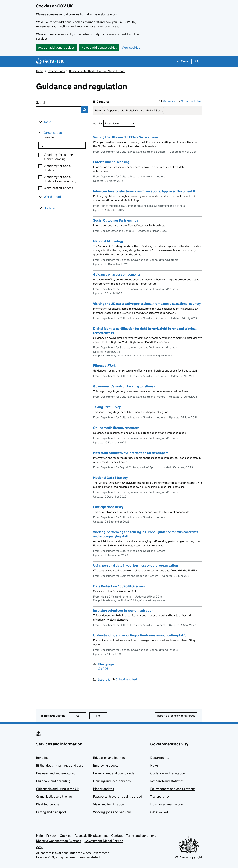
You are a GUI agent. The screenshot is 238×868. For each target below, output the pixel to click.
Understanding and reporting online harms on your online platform (142, 635)
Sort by (97, 123)
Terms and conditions (141, 836)
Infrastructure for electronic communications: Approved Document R (144, 191)
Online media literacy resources (116, 428)
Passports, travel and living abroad (118, 797)
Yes (81, 716)
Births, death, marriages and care (60, 765)
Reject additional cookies (99, 47)
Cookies (66, 836)
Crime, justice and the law (54, 797)
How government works (167, 804)
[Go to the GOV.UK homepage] (50, 61)
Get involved (159, 812)
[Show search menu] (197, 61)
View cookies (131, 47)
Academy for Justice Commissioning (59, 157)
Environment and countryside (114, 773)
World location (54, 197)
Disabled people (48, 804)
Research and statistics (167, 781)
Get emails (167, 101)
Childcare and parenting (53, 781)
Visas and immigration (109, 804)
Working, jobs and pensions (112, 812)
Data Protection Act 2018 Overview (119, 586)
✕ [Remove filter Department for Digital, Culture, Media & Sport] (105, 111)
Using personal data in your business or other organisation (136, 566)
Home (40, 71)
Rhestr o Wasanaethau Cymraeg (59, 841)
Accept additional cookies (56, 47)
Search (54, 102)
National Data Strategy (110, 478)
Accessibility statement (91, 836)
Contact (117, 836)
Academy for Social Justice (58, 168)
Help (39, 836)
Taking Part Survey (107, 407)
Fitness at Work (104, 366)
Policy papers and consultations (173, 789)
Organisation (53, 133)
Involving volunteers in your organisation (123, 610)
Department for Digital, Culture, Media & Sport (97, 71)
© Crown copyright (189, 857)
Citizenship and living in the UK (58, 789)
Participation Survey (108, 507)
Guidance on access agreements (117, 275)
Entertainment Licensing (111, 162)
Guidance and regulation (168, 773)
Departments (160, 758)
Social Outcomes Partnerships (116, 220)
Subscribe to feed (190, 101)
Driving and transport (51, 812)
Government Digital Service (104, 841)
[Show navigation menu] (183, 61)
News (154, 765)
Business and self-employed (56, 773)
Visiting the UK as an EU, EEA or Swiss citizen (126, 137)
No (102, 716)
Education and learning (109, 758)
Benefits (42, 758)
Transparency (160, 797)
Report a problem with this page (176, 716)
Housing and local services (112, 781)
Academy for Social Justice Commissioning (60, 179)
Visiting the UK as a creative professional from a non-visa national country (147, 304)
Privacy (51, 836)
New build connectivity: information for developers (131, 453)
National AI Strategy (108, 241)
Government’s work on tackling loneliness (124, 386)
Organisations (56, 71)
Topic (47, 122)
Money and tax (104, 789)
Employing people (106, 765)
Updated (50, 208)
